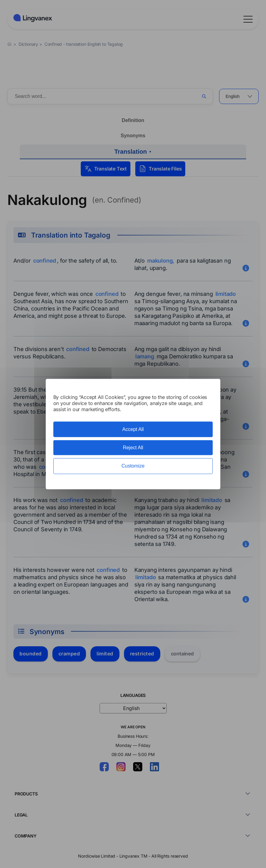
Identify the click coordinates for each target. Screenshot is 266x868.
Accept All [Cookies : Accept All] (133, 429)
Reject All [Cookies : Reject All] (133, 448)
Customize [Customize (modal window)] (133, 466)
